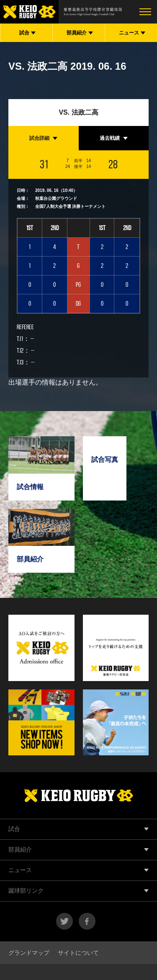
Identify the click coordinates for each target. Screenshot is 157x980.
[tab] (44, 138)
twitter (64, 921)
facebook (87, 921)
